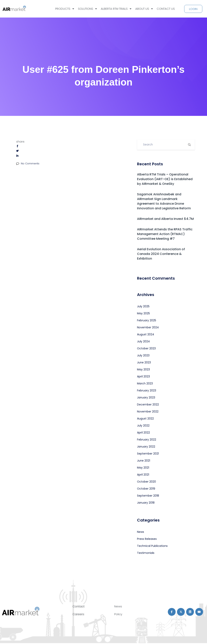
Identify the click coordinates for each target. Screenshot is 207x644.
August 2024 (146, 334)
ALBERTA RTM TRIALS (116, 9)
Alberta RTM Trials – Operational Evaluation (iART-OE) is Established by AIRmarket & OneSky (165, 179)
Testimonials (146, 553)
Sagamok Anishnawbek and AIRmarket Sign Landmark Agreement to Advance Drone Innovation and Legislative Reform (164, 201)
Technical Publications (152, 546)
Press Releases (147, 539)
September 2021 (148, 454)
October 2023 (146, 348)
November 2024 (148, 327)
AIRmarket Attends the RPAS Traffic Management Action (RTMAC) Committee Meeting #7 (165, 234)
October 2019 (146, 489)
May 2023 (143, 369)
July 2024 (143, 341)
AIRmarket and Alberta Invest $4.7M (165, 219)
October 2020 (146, 482)
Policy (118, 614)
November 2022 (148, 411)
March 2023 (145, 383)
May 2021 (143, 468)
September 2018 (148, 496)
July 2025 (143, 306)
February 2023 (147, 390)
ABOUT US (144, 9)
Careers (78, 614)
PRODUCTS (65, 9)
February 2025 (147, 320)
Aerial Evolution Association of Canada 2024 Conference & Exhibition (161, 254)
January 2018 (146, 503)
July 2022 (143, 426)
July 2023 (143, 355)
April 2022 (143, 433)
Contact (79, 606)
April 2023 (143, 376)
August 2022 (145, 418)
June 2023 (144, 362)
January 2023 (146, 397)
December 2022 (148, 404)
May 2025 (143, 313)
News (141, 532)
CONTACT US (166, 9)
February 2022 (147, 440)
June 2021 (144, 461)
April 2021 (143, 475)
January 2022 (146, 447)
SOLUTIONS (87, 9)
